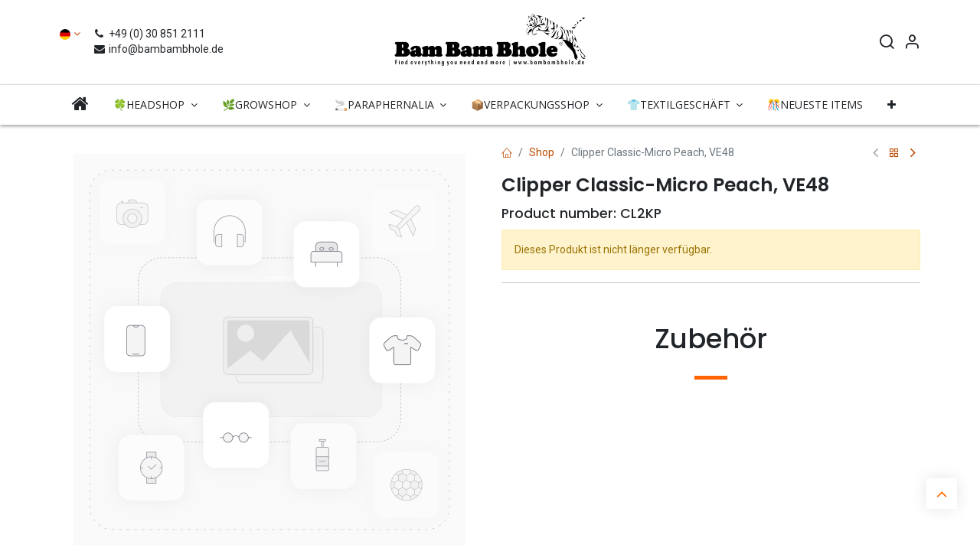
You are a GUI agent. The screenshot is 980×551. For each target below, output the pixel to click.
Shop (542, 152)
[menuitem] (80, 104)
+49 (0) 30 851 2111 (151, 34)
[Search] (887, 44)
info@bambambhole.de (158, 49)
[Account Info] (912, 44)
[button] (892, 105)
